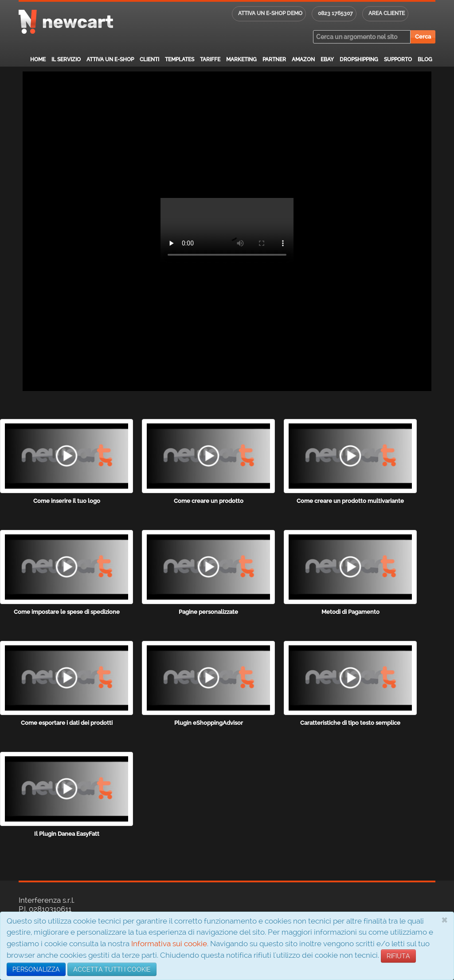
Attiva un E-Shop (110, 59)
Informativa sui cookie (169, 944)
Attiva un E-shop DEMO (270, 13)
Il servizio (66, 59)
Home (38, 59)
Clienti (149, 59)
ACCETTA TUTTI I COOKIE (112, 969)
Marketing (241, 59)
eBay (327, 59)
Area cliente (387, 13)
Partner (274, 59)
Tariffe (210, 59)
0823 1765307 (335, 13)
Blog (425, 59)
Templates (180, 59)
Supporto (398, 59)
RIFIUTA (398, 956)
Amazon (303, 59)
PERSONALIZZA (36, 969)
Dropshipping (359, 59)
